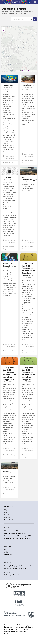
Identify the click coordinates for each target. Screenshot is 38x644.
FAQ (6, 512)
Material (7, 517)
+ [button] (4, 28)
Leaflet (18, 71)
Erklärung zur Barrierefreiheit (13, 575)
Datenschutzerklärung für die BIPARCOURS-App (18, 569)
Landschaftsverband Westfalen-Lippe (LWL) (18, 536)
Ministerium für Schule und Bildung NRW (17, 538)
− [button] (4, 31)
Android (7, 552)
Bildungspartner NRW (11, 531)
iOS (5, 550)
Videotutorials (9, 520)
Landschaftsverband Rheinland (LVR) (16, 533)
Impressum (8, 572)
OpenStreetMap (26, 71)
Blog (6, 510)
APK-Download (9, 554)
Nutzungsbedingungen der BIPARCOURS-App (18, 566)
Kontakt (7, 515)
